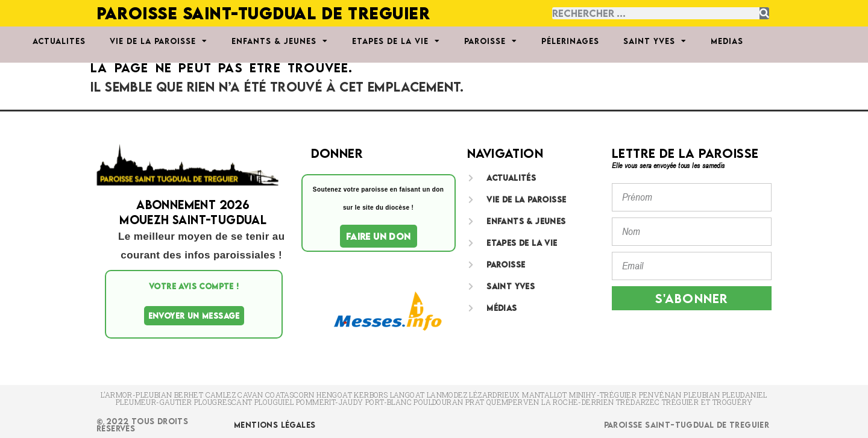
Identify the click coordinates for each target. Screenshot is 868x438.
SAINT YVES (655, 41)
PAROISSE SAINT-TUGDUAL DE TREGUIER (263, 13)
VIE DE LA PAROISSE (159, 41)
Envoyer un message (194, 316)
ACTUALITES (59, 41)
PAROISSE (491, 41)
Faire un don (379, 236)
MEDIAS (727, 41)
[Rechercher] (764, 13)
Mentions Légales (275, 425)
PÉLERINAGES (570, 41)
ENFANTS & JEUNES (280, 41)
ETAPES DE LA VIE (396, 41)
